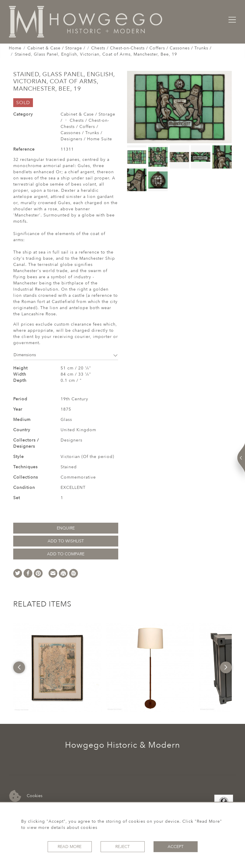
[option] (57, 667)
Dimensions (66, 355)
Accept (176, 847)
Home (15, 48)
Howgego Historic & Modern (122, 745)
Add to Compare (66, 554)
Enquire (66, 528)
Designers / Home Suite (86, 139)
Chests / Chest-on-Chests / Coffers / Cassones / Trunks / (151, 48)
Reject (122, 847)
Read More (70, 847)
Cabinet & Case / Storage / (56, 48)
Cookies (26, 796)
